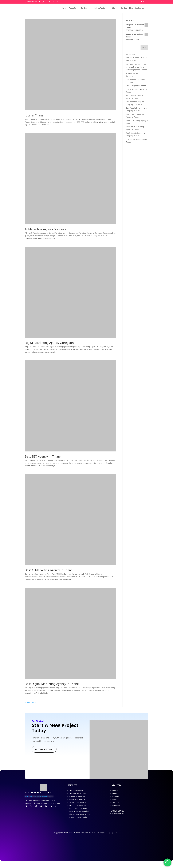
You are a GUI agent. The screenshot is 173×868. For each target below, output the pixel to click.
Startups (116, 802)
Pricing (124, 8)
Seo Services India (76, 790)
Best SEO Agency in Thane (43, 456)
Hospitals (116, 796)
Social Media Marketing (78, 793)
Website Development (78, 802)
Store (114, 8)
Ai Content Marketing (78, 796)
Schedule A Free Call (44, 749)
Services (84, 8)
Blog (131, 8)
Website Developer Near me (137, 57)
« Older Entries (31, 703)
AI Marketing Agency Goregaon (46, 229)
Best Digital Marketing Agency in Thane (52, 684)
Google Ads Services (77, 799)
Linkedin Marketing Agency (80, 814)
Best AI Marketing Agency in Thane (49, 570)
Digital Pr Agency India (78, 817)
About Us (73, 8)
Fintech (115, 799)
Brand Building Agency (78, 808)
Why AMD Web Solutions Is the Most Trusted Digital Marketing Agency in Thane (136, 67)
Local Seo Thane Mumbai (79, 811)
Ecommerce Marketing (78, 805)
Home (64, 8)
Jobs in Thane (34, 115)
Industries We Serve (100, 8)
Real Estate (117, 805)
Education (116, 793)
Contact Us (139, 8)
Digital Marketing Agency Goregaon (49, 343)
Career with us (118, 814)
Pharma (115, 790)
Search (144, 47)
